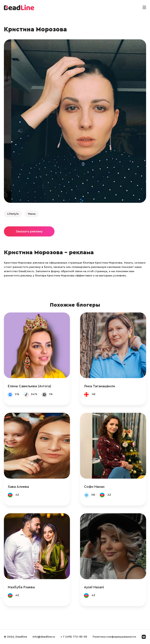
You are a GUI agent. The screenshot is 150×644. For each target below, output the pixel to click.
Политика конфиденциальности (114, 637)
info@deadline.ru (44, 637)
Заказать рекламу (29, 231)
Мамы (32, 214)
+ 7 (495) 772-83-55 (74, 637)
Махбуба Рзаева (21, 587)
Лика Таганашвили (100, 386)
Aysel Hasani (94, 587)
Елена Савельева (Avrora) (29, 386)
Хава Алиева (18, 487)
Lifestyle (13, 214)
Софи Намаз (94, 487)
